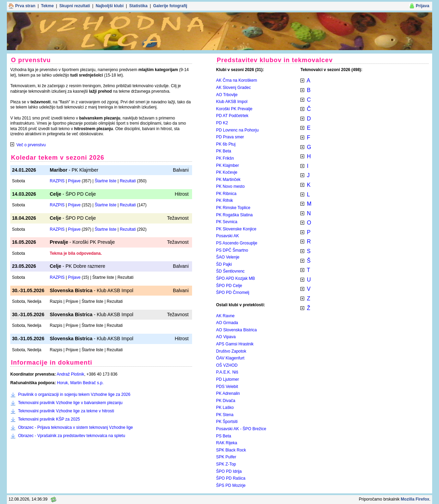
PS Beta (224, 436)
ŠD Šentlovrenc (230, 271)
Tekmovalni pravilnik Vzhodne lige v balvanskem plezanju (70, 403)
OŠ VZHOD (227, 365)
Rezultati (128, 181)
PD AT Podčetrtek (232, 116)
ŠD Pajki (224, 264)
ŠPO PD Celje (229, 286)
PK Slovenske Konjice (236, 229)
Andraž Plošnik (70, 374)
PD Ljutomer (228, 379)
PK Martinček (228, 180)
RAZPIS (57, 181)
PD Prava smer (230, 137)
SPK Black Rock (231, 450)
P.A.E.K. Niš (227, 372)
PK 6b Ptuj (226, 144)
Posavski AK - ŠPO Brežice (241, 429)
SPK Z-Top (226, 464)
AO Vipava (226, 337)
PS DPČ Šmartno (232, 250)
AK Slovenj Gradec (233, 88)
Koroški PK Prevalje (234, 109)
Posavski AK (228, 236)
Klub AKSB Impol (232, 102)
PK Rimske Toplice (233, 208)
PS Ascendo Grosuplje (237, 243)
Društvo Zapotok (231, 351)
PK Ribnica (226, 194)
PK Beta (224, 151)
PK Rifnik (224, 201)
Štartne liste (105, 181)
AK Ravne (225, 316)
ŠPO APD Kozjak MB (235, 278)
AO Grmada (227, 323)
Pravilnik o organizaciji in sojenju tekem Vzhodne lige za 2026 (74, 394)
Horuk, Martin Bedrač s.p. (80, 383)
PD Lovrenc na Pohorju (237, 130)
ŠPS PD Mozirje (231, 485)
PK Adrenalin (228, 393)
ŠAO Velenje (228, 257)
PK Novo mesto (230, 186)
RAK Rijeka (227, 443)
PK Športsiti (227, 422)
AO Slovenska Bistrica (236, 330)
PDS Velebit (227, 387)
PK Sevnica (227, 222)
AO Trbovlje (227, 95)
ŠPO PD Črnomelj (233, 293)
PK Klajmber (228, 165)
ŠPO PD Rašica (231, 478)
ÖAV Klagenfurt (230, 358)
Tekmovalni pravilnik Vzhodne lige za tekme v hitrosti (66, 411)
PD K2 (222, 123)
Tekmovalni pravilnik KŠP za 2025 (49, 419)
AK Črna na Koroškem (236, 80)
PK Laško (225, 408)
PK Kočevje (227, 172)
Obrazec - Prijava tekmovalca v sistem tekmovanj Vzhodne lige (76, 427)
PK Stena (225, 415)
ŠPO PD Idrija (229, 471)
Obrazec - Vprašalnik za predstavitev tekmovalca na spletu (72, 436)
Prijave (74, 181)
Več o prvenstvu (31, 145)
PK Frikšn (225, 158)
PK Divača (226, 401)
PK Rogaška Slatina (234, 215)
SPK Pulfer (226, 457)
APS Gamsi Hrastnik (235, 344)
